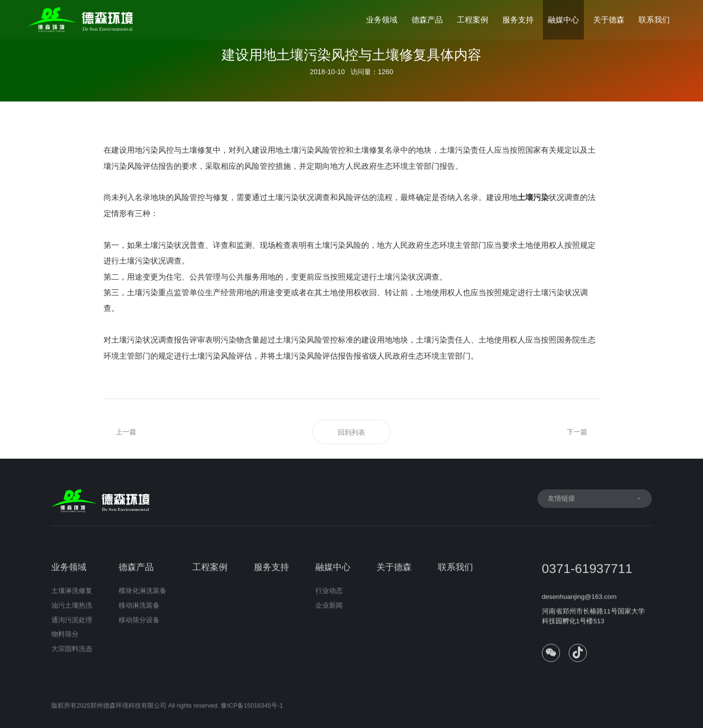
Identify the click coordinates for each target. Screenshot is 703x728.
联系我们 (654, 20)
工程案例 (473, 20)
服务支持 (518, 20)
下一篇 (577, 432)
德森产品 (427, 20)
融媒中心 (563, 20)
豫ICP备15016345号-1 (252, 710)
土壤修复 (369, 150)
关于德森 (609, 20)
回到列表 (351, 432)
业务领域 (382, 20)
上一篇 (126, 432)
